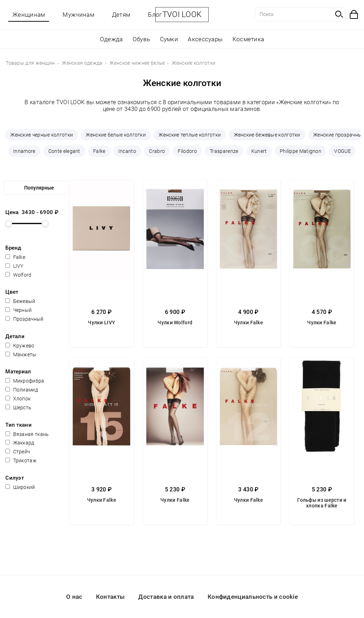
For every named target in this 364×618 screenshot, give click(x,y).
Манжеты (21, 355)
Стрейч (18, 452)
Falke (99, 151)
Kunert (259, 151)
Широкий (20, 487)
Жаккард (20, 443)
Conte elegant (64, 151)
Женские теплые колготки (190, 135)
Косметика (248, 39)
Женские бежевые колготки (267, 135)
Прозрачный (24, 319)
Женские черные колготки (42, 135)
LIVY (14, 266)
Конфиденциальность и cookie (253, 597)
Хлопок (18, 399)
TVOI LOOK (182, 14)
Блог (155, 15)
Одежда (111, 39)
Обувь (141, 39)
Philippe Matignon (301, 151)
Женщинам (29, 15)
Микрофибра (25, 381)
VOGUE (342, 151)
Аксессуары (205, 39)
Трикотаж (21, 460)
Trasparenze (224, 151)
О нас (74, 597)
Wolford (18, 275)
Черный (18, 310)
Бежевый (20, 301)
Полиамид (22, 390)
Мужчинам (78, 15)
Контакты (110, 597)
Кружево (20, 346)
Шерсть (18, 407)
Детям (121, 15)
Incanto (127, 151)
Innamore (24, 151)
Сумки (169, 39)
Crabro (157, 151)
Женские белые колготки (116, 135)
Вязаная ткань (27, 434)
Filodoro (187, 151)
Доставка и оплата (166, 597)
